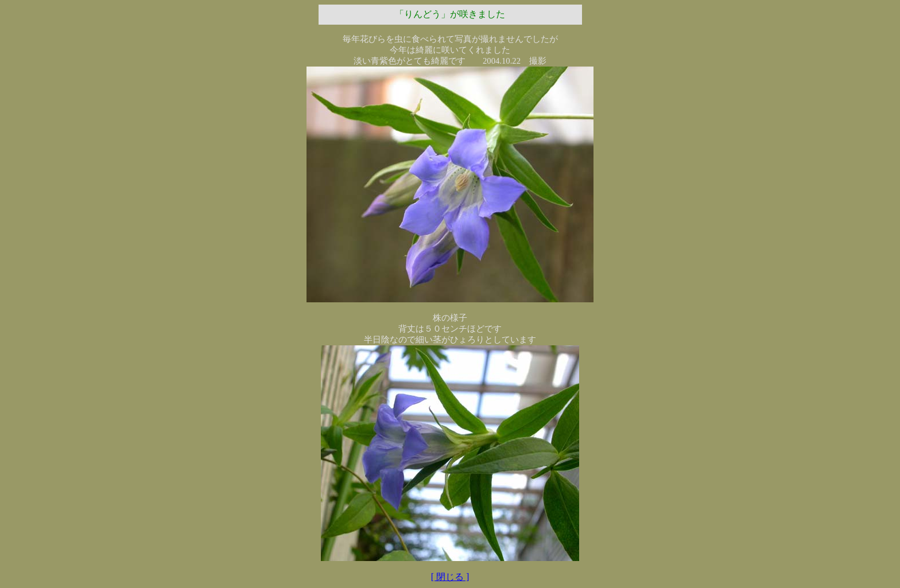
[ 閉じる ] (450, 577)
